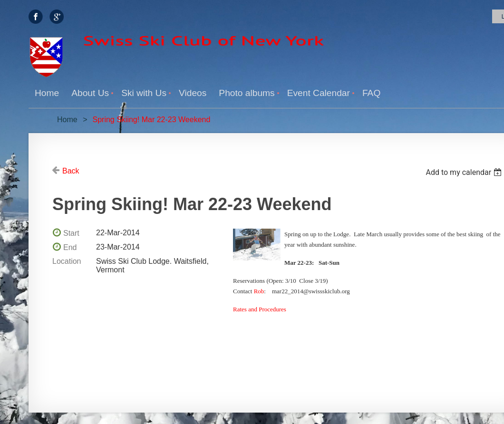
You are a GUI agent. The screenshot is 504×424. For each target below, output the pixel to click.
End (70, 247)
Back (71, 171)
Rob (259, 291)
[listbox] (465, 172)
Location (67, 261)
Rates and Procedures (260, 309)
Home (67, 120)
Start (71, 233)
